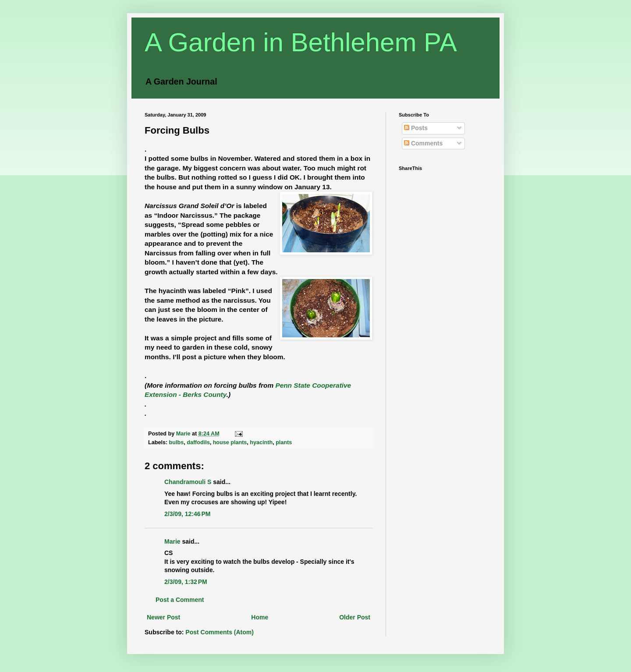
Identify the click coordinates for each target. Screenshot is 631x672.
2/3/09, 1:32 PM (186, 582)
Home (260, 617)
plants (284, 442)
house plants (230, 442)
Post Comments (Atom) (220, 632)
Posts (416, 128)
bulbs (177, 442)
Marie (172, 541)
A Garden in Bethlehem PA (301, 42)
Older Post (355, 617)
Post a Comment (180, 600)
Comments (423, 143)
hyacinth (261, 442)
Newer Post (163, 617)
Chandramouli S (188, 482)
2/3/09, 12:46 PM (187, 514)
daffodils (198, 442)
